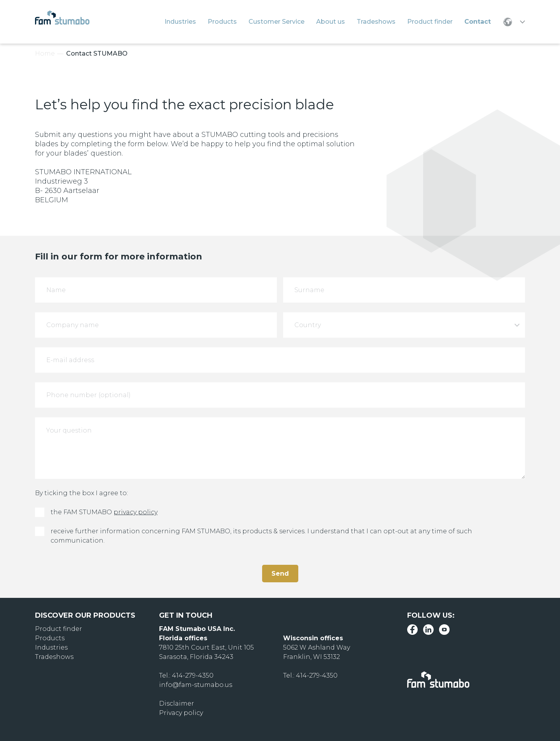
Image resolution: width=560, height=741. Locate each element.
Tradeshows (54, 657)
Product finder (59, 629)
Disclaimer (177, 703)
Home (45, 53)
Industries (51, 647)
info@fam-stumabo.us (196, 685)
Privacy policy (181, 713)
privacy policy (136, 512)
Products (50, 638)
